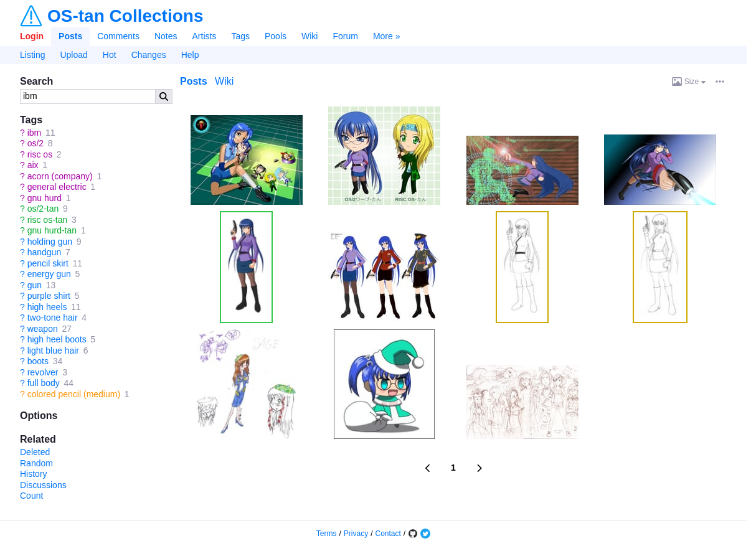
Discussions (43, 485)
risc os (40, 154)
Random (36, 463)
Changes (149, 55)
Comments (118, 36)
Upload (73, 55)
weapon (43, 329)
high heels (47, 307)
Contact (388, 534)
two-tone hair (53, 318)
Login (32, 36)
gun (35, 285)
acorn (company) (60, 176)
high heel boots (57, 339)
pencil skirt (48, 263)
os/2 (35, 143)
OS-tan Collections (125, 16)
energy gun (49, 274)
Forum (345, 36)
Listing (32, 55)
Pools (276, 36)
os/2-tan (43, 209)
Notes (166, 36)
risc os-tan (48, 220)
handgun (45, 252)
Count (31, 496)
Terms (327, 534)
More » (387, 36)
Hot (110, 55)
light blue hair (53, 351)
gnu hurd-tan (52, 230)
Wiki (309, 36)
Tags (240, 36)
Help (190, 55)
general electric (57, 187)
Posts (70, 36)
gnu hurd (45, 198)
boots (38, 361)
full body (44, 383)
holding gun (50, 242)
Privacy (356, 534)
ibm (35, 133)
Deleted (35, 452)
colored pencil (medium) (74, 394)
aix (33, 165)
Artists (205, 36)
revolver (43, 372)
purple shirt (49, 296)
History (34, 474)
